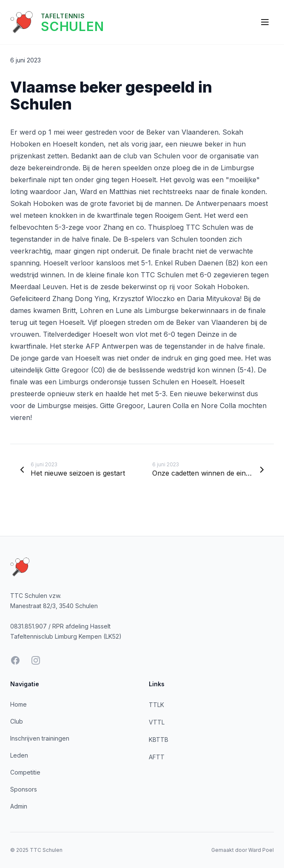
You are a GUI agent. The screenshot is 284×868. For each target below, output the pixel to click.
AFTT (157, 757)
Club (17, 721)
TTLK (156, 705)
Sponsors (24, 789)
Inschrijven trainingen (40, 738)
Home (18, 704)
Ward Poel (261, 850)
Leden (19, 755)
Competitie (25, 772)
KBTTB (159, 740)
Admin (19, 806)
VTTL (157, 722)
